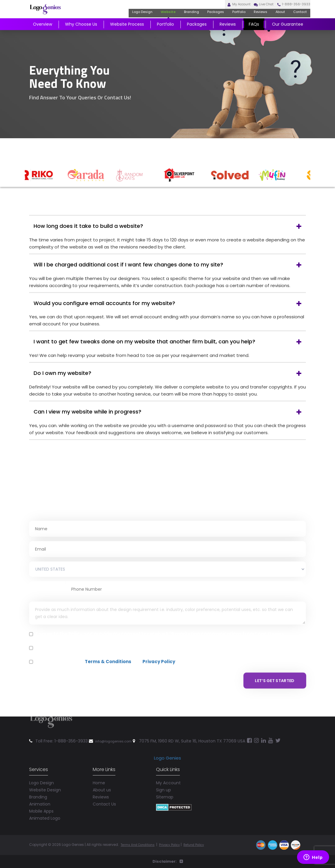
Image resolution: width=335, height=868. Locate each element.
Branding (174, 19)
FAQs (254, 31)
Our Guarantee (288, 31)
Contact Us (104, 796)
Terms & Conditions (108, 662)
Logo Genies (167, 750)
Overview (43, 31)
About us (102, 782)
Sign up (164, 782)
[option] (49, 175)
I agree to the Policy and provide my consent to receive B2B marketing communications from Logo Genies (160, 634)
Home (99, 775)
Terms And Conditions (141, 836)
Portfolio (227, 19)
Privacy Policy (159, 662)
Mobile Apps (41, 803)
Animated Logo (45, 810)
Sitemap (165, 789)
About (274, 19)
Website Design (45, 782)
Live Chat (251, 8)
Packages (201, 19)
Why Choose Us (81, 31)
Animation (40, 796)
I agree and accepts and (106, 662)
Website (148, 19)
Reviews (252, 19)
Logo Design (119, 19)
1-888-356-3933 (287, 8)
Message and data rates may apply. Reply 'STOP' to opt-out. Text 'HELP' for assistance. (138, 648)
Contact (296, 19)
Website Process (127, 31)
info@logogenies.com (118, 733)
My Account (220, 8)
